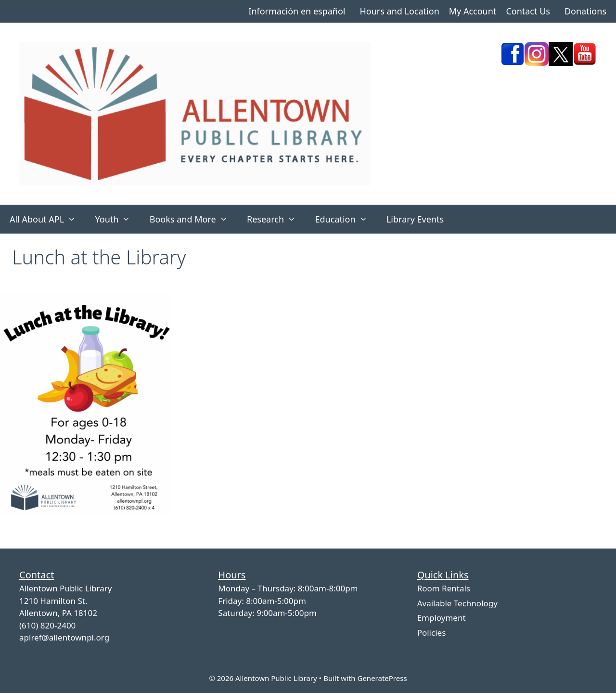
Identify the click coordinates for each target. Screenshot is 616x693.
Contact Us (528, 11)
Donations (585, 11)
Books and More (193, 219)
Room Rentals (444, 588)
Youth (117, 219)
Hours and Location (399, 11)
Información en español (297, 11)
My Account (473, 11)
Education (346, 219)
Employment (442, 618)
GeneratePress (382, 678)
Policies (432, 633)
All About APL (47, 219)
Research (276, 219)
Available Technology (457, 603)
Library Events (415, 219)
